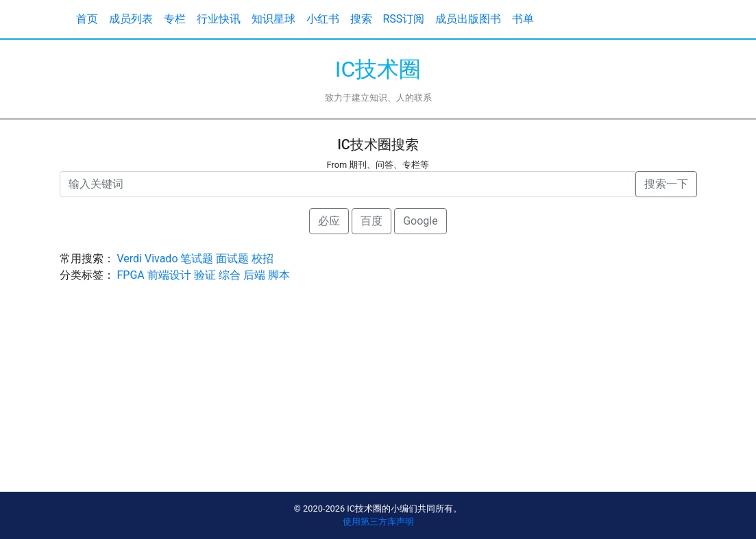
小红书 (323, 19)
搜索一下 (666, 184)
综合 (230, 275)
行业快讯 (219, 19)
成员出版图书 (468, 19)
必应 (329, 221)
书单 (523, 19)
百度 (371, 221)
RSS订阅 (404, 19)
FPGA (130, 275)
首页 (87, 19)
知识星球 (273, 19)
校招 (263, 259)
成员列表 (131, 19)
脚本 (279, 275)
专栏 (175, 19)
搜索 (361, 19)
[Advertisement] (378, 396)
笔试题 (197, 259)
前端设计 (169, 275)
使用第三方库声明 (378, 522)
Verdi (129, 259)
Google (420, 221)
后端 (254, 275)
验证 (205, 275)
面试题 (232, 259)
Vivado (161, 259)
